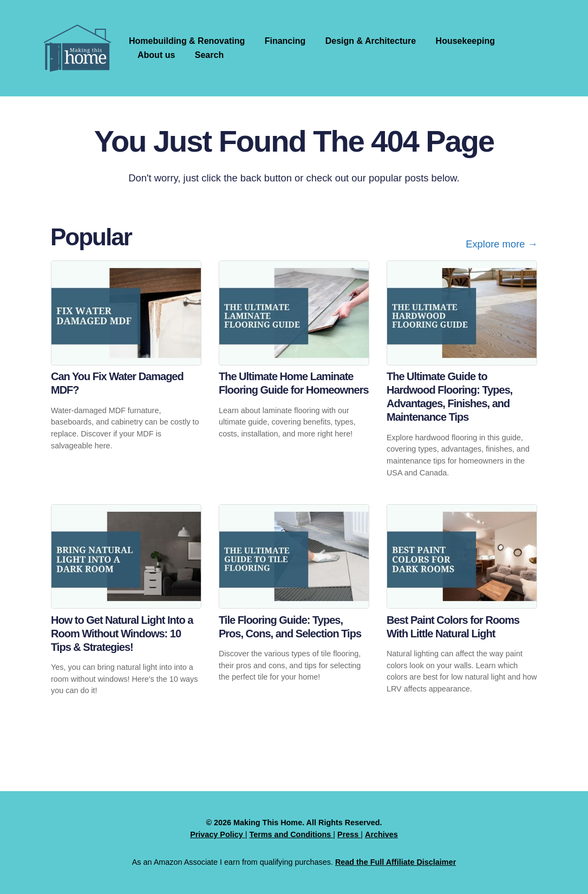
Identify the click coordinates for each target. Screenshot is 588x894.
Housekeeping (465, 41)
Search (209, 55)
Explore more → (502, 244)
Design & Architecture (371, 41)
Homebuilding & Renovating (187, 41)
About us (156, 55)
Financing (285, 41)
